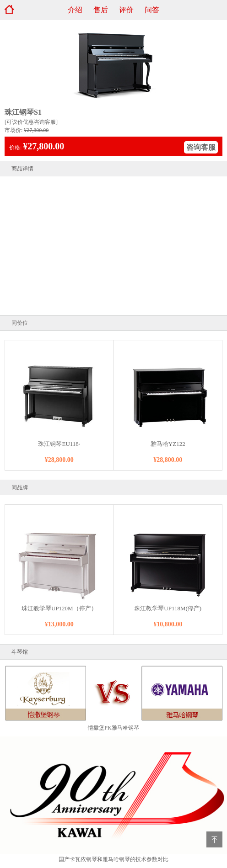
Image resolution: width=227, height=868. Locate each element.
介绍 (75, 10)
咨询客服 (201, 147)
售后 (101, 10)
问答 (152, 10)
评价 (126, 10)
